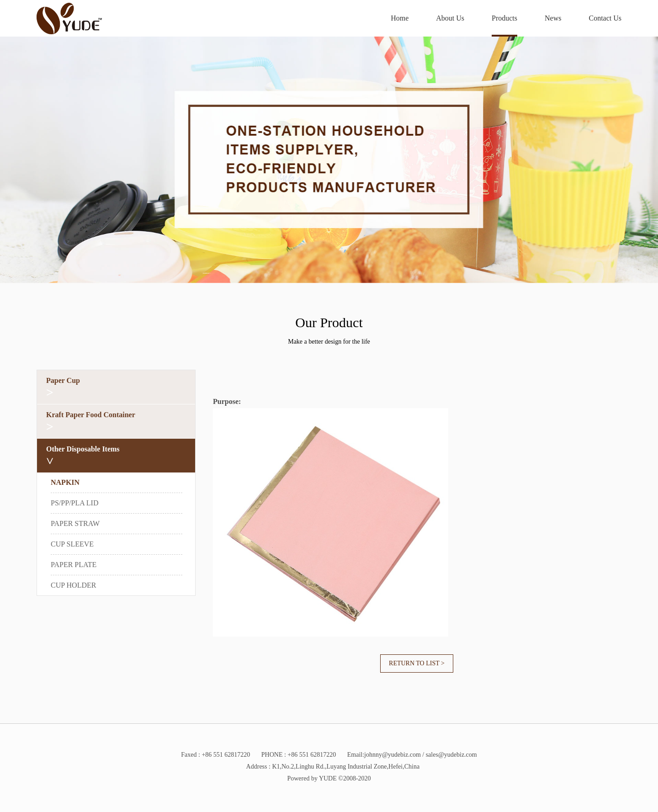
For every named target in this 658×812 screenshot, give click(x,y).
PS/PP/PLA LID (74, 503)
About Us (450, 18)
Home (400, 18)
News (553, 18)
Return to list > (417, 663)
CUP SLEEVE (72, 544)
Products (504, 18)
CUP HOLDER (73, 585)
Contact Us (605, 18)
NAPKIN (65, 482)
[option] (329, 160)
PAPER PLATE (74, 565)
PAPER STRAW (75, 523)
